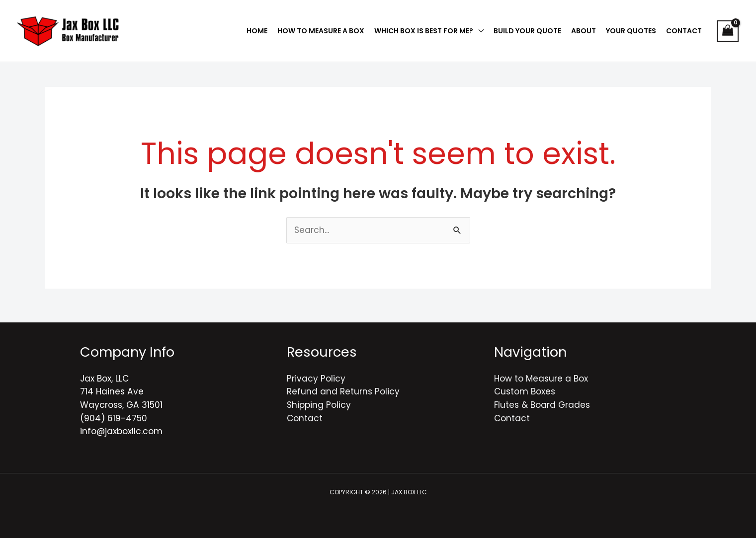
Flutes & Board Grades (542, 405)
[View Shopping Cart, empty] (728, 31)
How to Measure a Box (541, 379)
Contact (305, 418)
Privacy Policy (316, 379)
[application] (478, 31)
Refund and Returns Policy (343, 391)
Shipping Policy (319, 405)
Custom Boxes (525, 391)
